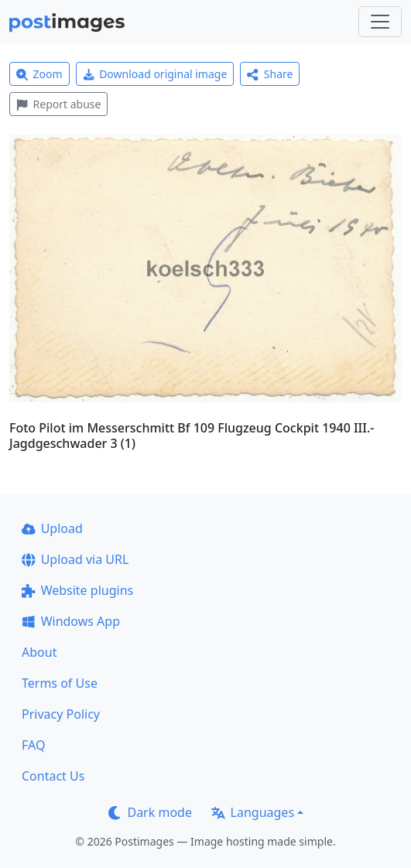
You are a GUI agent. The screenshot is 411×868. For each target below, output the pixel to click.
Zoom (39, 74)
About (39, 652)
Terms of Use (60, 683)
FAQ (33, 745)
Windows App (71, 621)
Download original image (155, 74)
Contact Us (53, 776)
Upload (52, 528)
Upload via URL (75, 559)
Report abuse (58, 104)
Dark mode (150, 812)
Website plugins (77, 590)
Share (270, 74)
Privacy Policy (61, 714)
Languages (253, 812)
